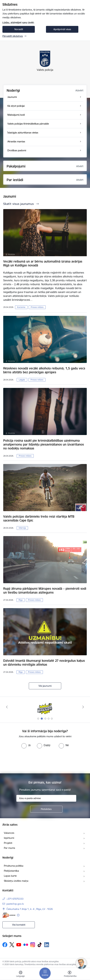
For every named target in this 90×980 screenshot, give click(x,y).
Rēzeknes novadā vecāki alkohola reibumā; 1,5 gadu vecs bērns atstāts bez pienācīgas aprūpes (44, 370)
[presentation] (45, 761)
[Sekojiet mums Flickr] (26, 945)
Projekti (8, 843)
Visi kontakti (19, 925)
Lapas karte (10, 876)
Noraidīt (19, 29)
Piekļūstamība (11, 871)
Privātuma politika (14, 866)
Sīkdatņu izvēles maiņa (16, 881)
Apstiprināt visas (62, 29)
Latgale (22, 380)
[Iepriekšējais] (7, 707)
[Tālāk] (83, 707)
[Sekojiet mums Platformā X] (12, 945)
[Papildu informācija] (18, 915)
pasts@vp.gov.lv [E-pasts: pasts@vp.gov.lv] (15, 904)
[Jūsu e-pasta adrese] (46, 798)
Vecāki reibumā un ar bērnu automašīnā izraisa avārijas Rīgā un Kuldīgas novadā (43, 263)
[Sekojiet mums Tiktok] (40, 945)
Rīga (21, 600)
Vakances (9, 833)
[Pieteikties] (46, 809)
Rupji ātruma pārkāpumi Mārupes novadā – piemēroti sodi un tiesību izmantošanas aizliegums (45, 590)
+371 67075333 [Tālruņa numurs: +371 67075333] (15, 899)
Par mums (9, 848)
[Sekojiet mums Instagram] (33, 945)
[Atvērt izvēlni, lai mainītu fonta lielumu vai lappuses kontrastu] (70, 974)
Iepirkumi (9, 838)
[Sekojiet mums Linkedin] (47, 945)
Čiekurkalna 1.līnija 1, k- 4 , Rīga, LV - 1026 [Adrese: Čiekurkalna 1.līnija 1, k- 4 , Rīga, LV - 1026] (30, 909)
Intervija (22, 528)
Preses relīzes (37, 307)
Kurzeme (21, 307)
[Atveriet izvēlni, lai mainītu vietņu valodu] (21, 974)
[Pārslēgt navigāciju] (45, 973)
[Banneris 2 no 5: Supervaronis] (45, 707)
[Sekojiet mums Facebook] (5, 945)
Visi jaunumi (45, 686)
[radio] (26, 745)
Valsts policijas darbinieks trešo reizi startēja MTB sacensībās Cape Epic (39, 518)
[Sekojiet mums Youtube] (19, 945)
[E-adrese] (9, 915)
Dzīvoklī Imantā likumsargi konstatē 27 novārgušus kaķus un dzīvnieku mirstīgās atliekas (44, 663)
